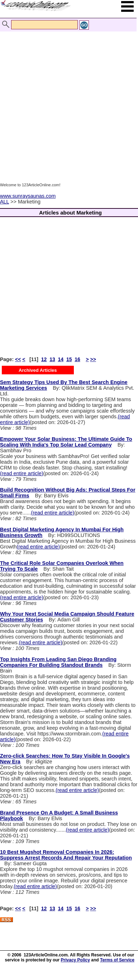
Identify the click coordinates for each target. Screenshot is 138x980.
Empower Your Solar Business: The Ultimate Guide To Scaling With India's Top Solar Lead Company (66, 442)
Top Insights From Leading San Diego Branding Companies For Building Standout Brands (58, 662)
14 (61, 359)
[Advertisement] (67, 100)
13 (52, 359)
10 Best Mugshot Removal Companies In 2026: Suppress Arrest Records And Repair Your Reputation (66, 855)
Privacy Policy (75, 960)
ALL (4, 202)
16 (77, 359)
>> (93, 359)
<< (18, 359)
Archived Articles (38, 370)
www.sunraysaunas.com (28, 196)
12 (44, 359)
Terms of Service (117, 960)
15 (69, 359)
